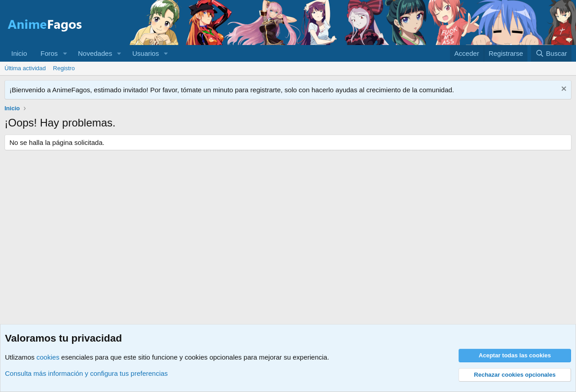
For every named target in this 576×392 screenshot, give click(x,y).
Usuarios (146, 53)
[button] (65, 53)
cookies (48, 357)
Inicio (19, 53)
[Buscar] (551, 53)
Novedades (95, 53)
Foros (49, 53)
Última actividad (25, 68)
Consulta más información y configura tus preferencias (86, 373)
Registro (64, 68)
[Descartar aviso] (563, 90)
